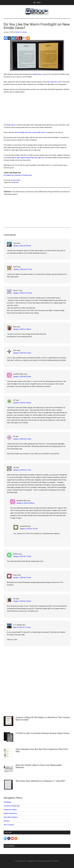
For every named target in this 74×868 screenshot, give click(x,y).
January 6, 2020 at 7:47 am (29, 529)
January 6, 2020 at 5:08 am (25, 503)
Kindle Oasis (37, 74)
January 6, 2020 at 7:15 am (22, 556)
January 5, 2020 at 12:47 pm (23, 293)
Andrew (16, 554)
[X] (9, 38)
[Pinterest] (17, 38)
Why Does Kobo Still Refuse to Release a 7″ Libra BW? (40, 781)
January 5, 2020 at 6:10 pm (22, 353)
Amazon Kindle (16, 180)
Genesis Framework (45, 861)
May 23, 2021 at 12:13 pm (22, 627)
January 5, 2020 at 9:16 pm (22, 439)
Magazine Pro (32, 861)
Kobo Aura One (52, 82)
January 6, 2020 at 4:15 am (22, 470)
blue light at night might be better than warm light (25, 158)
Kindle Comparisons (10, 813)
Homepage (7, 802)
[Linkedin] (13, 38)
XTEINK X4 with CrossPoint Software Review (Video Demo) (43, 733)
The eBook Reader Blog (12, 806)
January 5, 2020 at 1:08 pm (22, 329)
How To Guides (9, 825)
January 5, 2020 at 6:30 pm (22, 377)
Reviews (7, 821)
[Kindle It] (21, 38)
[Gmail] (24, 38)
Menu (38, 2)
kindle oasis (15, 182)
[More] (28, 38)
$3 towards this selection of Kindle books (18, 175)
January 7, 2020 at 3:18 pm (22, 601)
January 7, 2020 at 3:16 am (22, 578)
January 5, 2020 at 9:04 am (22, 246)
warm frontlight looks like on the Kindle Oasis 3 (30, 132)
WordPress (55, 861)
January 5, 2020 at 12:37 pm (23, 269)
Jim (14, 599)
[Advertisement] (37, 109)
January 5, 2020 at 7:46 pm (22, 403)
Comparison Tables (10, 810)
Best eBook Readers (11, 817)
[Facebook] (6, 38)
